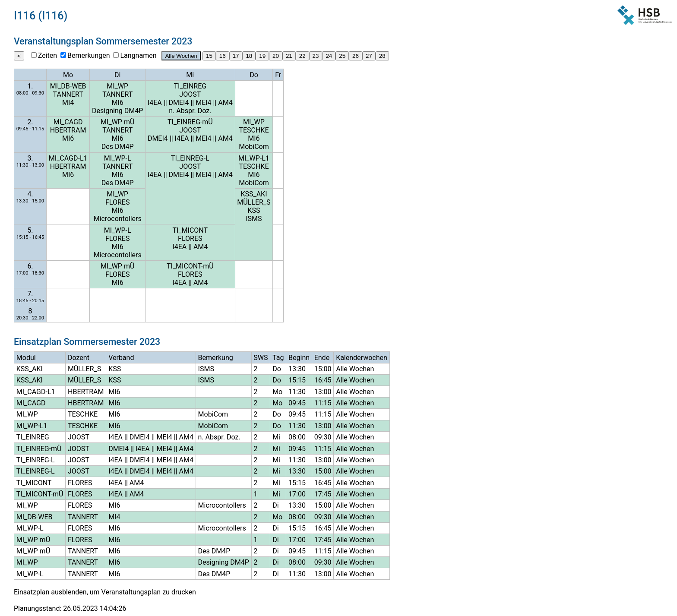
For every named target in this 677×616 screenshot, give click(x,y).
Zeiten (47, 55)
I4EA (155, 103)
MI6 (118, 103)
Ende (322, 358)
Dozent (79, 358)
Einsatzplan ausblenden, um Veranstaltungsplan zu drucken (105, 592)
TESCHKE (254, 130)
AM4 (225, 103)
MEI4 (203, 103)
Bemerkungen (89, 55)
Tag (278, 358)
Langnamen (138, 55)
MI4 (68, 103)
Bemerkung (216, 358)
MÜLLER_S (254, 202)
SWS (261, 358)
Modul (26, 358)
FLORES (117, 202)
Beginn (299, 358)
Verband (121, 358)
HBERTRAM (68, 130)
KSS (254, 210)
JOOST (190, 94)
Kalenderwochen (362, 358)
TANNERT (68, 94)
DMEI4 (179, 103)
